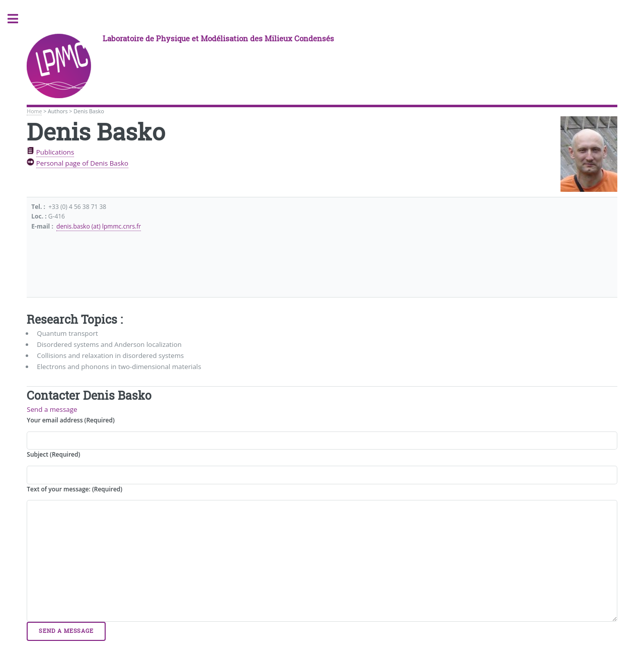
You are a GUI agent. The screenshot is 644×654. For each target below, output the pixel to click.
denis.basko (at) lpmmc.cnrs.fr (99, 226)
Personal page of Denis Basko (82, 163)
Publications (55, 152)
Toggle (18, 19)
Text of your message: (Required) (74, 489)
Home (34, 111)
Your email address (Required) (70, 420)
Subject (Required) (53, 454)
